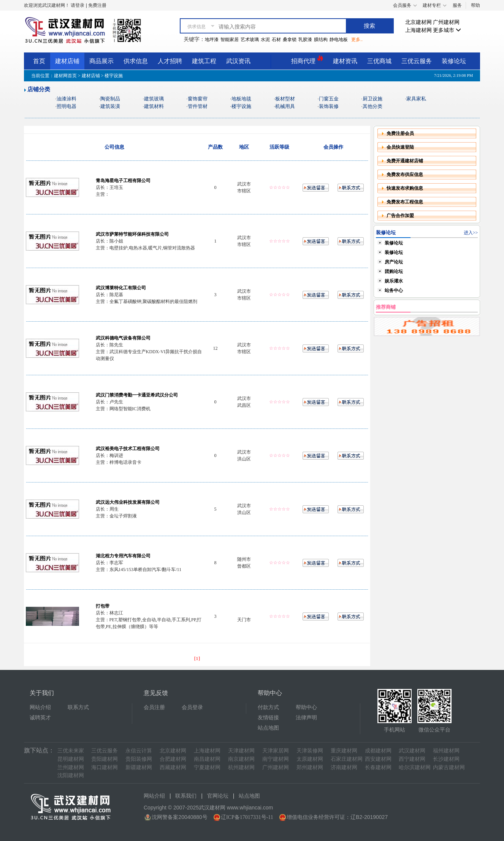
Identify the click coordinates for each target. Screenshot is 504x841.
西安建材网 (378, 759)
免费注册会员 (400, 133)
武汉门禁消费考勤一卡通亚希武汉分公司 (137, 395)
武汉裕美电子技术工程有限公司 (128, 449)
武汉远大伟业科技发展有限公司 (128, 502)
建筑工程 (204, 61)
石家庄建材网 (347, 759)
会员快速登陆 (400, 147)
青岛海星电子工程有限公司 (123, 181)
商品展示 (101, 61)
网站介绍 (40, 707)
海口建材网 (105, 767)
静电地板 (339, 40)
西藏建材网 (173, 767)
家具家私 (416, 99)
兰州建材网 (71, 767)
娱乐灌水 (394, 281)
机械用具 (285, 106)
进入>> (471, 233)
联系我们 (186, 796)
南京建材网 (241, 759)
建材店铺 (67, 61)
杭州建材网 (241, 767)
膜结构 (321, 40)
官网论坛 (218, 796)
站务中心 (394, 290)
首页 (39, 61)
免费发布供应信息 (405, 175)
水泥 (265, 40)
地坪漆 (212, 40)
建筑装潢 (110, 106)
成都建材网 (378, 751)
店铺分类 (39, 89)
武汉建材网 (412, 751)
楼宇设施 (241, 106)
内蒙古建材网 (449, 767)
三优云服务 (417, 61)
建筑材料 (154, 106)
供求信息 (136, 61)
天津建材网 (241, 751)
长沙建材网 (446, 759)
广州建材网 (446, 22)
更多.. (357, 40)
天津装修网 (310, 751)
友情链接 (268, 718)
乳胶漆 (305, 40)
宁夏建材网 (207, 767)
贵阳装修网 (139, 759)
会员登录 (192, 707)
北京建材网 (418, 22)
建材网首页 (65, 76)
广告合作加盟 (400, 216)
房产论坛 (394, 262)
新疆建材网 (139, 767)
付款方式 (268, 707)
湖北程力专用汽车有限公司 (123, 556)
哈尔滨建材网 (415, 767)
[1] (197, 658)
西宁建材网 (412, 759)
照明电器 (67, 106)
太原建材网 (310, 759)
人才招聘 (170, 61)
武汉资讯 (238, 61)
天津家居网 (276, 751)
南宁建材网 (276, 759)
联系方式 (78, 707)
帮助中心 (306, 707)
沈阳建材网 (71, 775)
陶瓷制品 (110, 99)
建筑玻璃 (154, 99)
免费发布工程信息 (405, 202)
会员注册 (154, 707)
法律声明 (306, 718)
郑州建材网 (310, 767)
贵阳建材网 (105, 759)
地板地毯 (241, 99)
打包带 (103, 606)
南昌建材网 (207, 759)
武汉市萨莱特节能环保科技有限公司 (132, 234)
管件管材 (198, 106)
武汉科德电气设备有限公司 (123, 338)
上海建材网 (418, 30)
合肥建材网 (173, 759)
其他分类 (372, 106)
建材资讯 (345, 61)
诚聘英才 (40, 718)
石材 (276, 40)
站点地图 (268, 728)
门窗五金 (329, 99)
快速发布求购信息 (405, 188)
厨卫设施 (372, 99)
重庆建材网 (344, 751)
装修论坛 (454, 61)
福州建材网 (446, 751)
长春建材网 (378, 767)
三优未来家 (71, 751)
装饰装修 (329, 106)
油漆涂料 (67, 99)
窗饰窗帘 (198, 99)
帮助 (475, 5)
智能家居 (230, 40)
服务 (457, 5)
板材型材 (285, 99)
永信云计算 (139, 751)
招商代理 (307, 60)
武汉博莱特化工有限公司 (121, 288)
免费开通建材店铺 (405, 161)
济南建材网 (344, 767)
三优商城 (379, 61)
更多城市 (447, 30)
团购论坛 (394, 271)
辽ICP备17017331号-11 (247, 817)
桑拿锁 (290, 40)
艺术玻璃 (250, 40)
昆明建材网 (71, 759)
